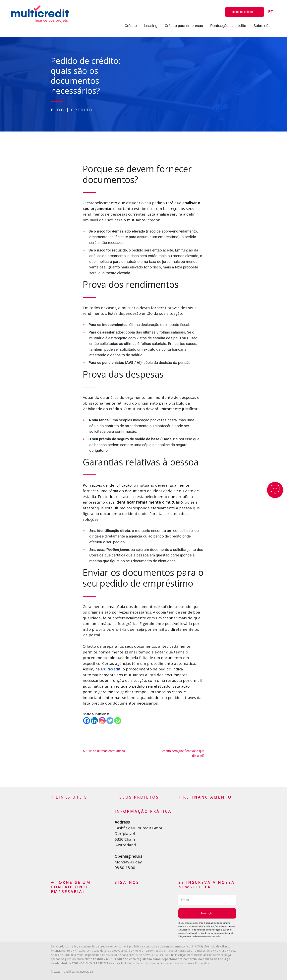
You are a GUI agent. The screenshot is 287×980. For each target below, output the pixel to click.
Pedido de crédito (242, 12)
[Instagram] (102, 720)
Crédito (131, 26)
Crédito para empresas (184, 26)
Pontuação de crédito (228, 26)
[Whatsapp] (118, 720)
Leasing (151, 26)
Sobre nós (262, 26)
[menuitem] (271, 12)
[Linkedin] (94, 720)
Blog (58, 110)
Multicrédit (111, 669)
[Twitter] (110, 720)
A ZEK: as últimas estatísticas (104, 751)
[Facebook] (87, 720)
